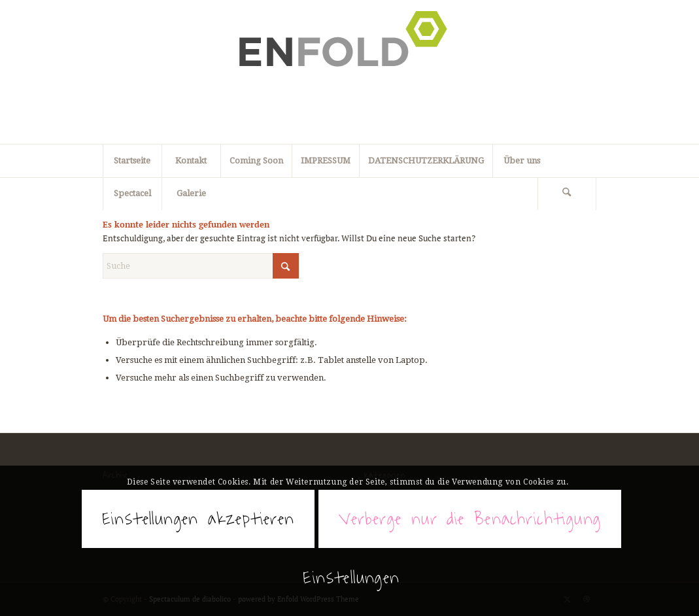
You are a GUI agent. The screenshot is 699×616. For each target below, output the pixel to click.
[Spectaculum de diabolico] (350, 72)
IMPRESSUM (326, 161)
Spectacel (132, 193)
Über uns (522, 161)
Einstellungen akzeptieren (198, 519)
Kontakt (191, 161)
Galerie (191, 193)
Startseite (132, 161)
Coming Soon (256, 161)
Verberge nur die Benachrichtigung (470, 519)
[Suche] (567, 194)
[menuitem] (567, 194)
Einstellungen (351, 577)
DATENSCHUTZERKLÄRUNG (426, 161)
